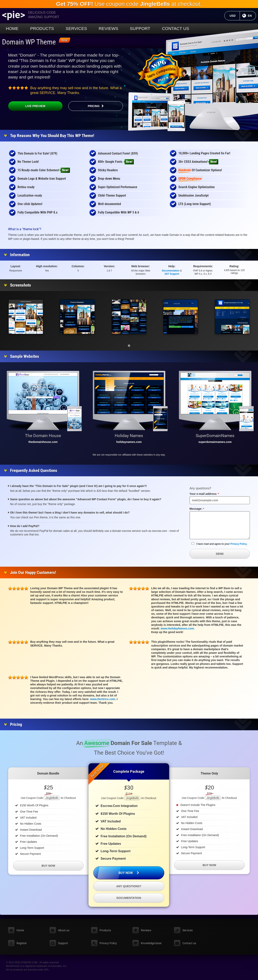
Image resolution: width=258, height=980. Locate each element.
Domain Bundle (48, 773)
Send (220, 554)
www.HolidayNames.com (177, 628)
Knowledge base (151, 943)
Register (22, 943)
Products (42, 28)
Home (12, 28)
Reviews (109, 28)
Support (140, 28)
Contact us (176, 28)
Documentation (171, 271)
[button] (129, 346)
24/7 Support (172, 274)
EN (252, 16)
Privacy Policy (238, 544)
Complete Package (129, 771)
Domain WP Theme (29, 42)
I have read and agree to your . (219, 544)
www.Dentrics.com (103, 699)
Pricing (94, 106)
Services (76, 28)
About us (64, 930)
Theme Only (209, 773)
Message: (203, 509)
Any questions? (129, 886)
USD (235, 16)
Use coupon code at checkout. (129, 4)
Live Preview (27, 106)
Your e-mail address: (210, 494)
